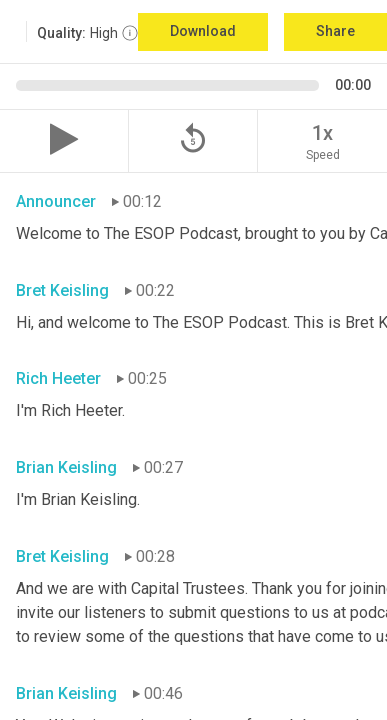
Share (335, 31)
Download (203, 31)
